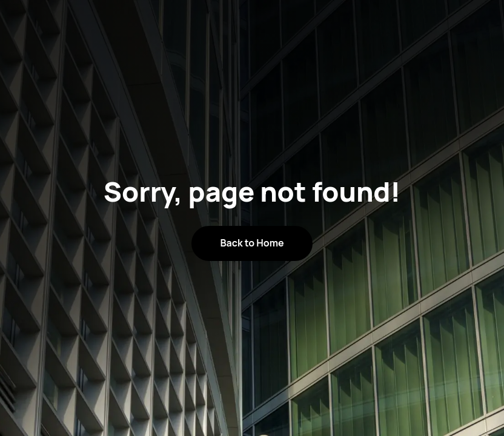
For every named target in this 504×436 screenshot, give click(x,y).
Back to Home (252, 243)
